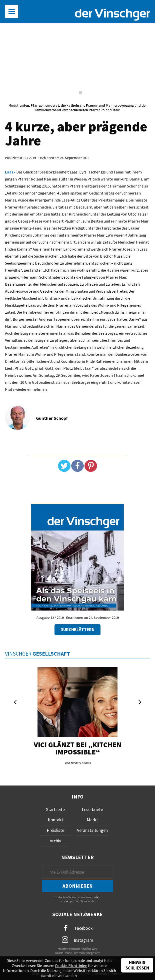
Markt (92, 820)
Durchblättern (77, 630)
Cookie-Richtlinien (71, 965)
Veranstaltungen (92, 830)
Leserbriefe (92, 809)
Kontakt (55, 820)
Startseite (55, 809)
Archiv (55, 841)
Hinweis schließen (137, 965)
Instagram (78, 940)
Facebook (77, 928)
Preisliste (55, 830)
